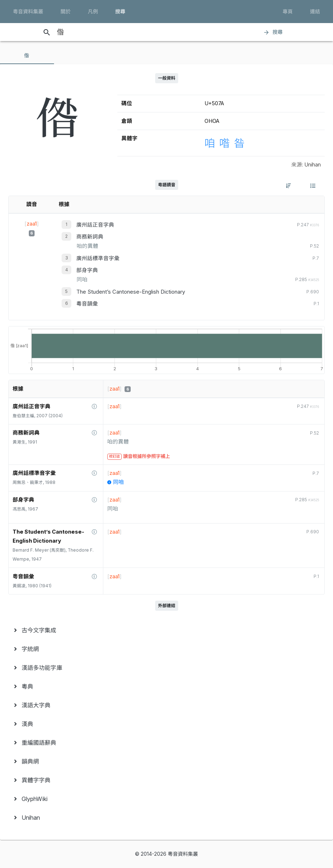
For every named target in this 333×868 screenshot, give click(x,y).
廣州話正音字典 (95, 225)
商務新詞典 (90, 237)
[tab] (27, 55)
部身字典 (87, 270)
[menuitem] (166, 630)
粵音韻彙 (87, 304)
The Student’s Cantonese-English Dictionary (131, 292)
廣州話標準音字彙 (98, 258)
